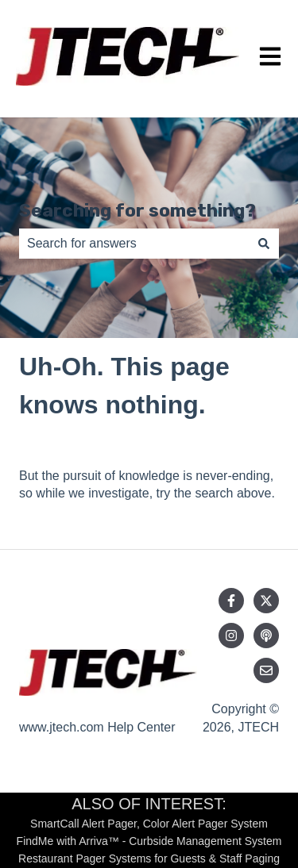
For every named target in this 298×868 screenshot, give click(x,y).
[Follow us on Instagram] (231, 636)
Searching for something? (137, 210)
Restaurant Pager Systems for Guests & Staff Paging (149, 858)
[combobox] (134, 244)
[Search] (264, 244)
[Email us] (266, 670)
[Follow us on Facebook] (231, 601)
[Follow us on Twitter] (266, 601)
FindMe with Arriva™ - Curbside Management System (149, 841)
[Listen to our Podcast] (266, 636)
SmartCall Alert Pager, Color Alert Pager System (149, 824)
